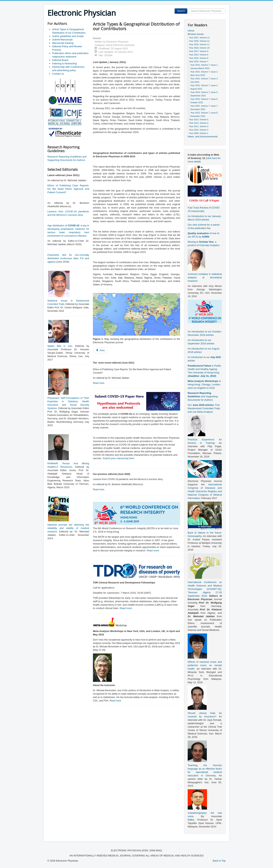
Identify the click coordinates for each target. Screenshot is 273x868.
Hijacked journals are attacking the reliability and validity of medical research (68, 528)
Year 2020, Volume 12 (199, 41)
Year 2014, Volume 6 (199, 55)
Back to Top (219, 861)
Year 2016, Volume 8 (199, 58)
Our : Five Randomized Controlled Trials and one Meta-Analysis (204, 408)
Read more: (153, 550)
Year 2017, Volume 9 (199, 51)
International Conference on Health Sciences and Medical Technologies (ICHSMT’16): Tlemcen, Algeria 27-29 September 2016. (205, 589)
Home (191, 31)
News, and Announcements (203, 137)
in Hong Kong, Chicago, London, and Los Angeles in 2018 (204, 384)
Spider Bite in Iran (60, 346)
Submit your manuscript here (118, 458)
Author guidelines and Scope (68, 36)
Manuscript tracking (63, 43)
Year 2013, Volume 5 (199, 120)
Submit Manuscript (62, 40)
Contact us (58, 74)
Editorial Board (60, 60)
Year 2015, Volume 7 (199, 61)
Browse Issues (196, 34)
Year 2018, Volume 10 (199, 48)
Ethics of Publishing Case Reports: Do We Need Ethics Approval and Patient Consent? (68, 189)
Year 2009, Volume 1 (199, 133)
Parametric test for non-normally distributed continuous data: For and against (68, 258)
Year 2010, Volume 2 (199, 130)
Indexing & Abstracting (64, 63)
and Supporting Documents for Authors (203, 396)
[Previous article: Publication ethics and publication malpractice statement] (100, 350)
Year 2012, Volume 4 (199, 123)
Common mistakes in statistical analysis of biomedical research (205, 277)
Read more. (99, 383)
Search (181, 11)
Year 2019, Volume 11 (199, 44)
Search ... (187, 8)
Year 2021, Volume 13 (199, 38)
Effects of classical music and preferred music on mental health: (205, 665)
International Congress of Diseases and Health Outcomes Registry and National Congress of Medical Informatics (205, 491)
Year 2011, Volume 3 (199, 126)
